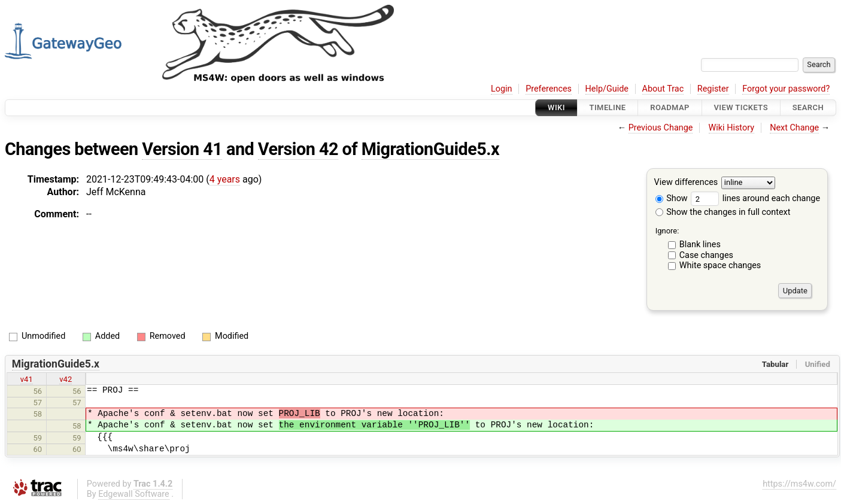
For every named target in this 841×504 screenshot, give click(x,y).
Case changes (706, 255)
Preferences (549, 89)
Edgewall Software (134, 494)
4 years (225, 179)
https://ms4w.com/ (799, 484)
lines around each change (755, 198)
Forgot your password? (786, 89)
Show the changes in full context (723, 212)
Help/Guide (607, 89)
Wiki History (731, 128)
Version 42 (298, 149)
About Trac (663, 89)
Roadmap (670, 107)
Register (713, 89)
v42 (66, 379)
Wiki (556, 107)
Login (502, 89)
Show (672, 198)
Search (808, 107)
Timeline (608, 107)
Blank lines (700, 245)
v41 (27, 379)
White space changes (720, 265)
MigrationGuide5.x (430, 149)
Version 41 (182, 149)
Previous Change (661, 128)
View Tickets (741, 107)
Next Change (794, 128)
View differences (686, 183)
